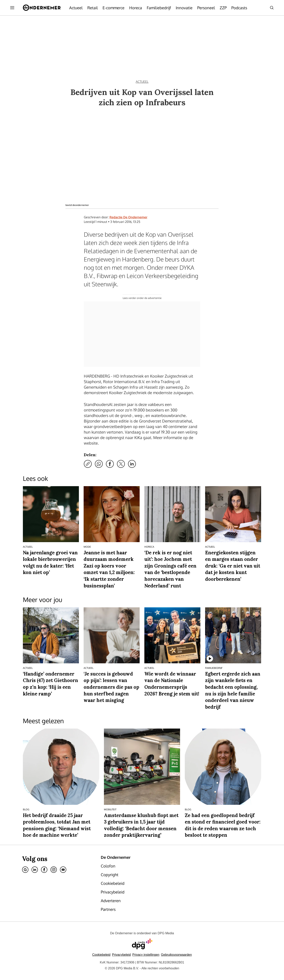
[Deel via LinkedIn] (132, 464)
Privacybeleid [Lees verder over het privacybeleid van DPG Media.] (121, 955)
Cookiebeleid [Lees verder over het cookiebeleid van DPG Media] (101, 955)
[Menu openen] (12, 8)
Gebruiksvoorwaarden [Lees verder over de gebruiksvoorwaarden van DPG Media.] (176, 955)
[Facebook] (44, 870)
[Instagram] (54, 870)
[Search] (272, 8)
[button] (146, 955)
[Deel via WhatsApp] (99, 464)
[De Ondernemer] (42, 8)
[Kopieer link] (88, 464)
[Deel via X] (121, 464)
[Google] (25, 870)
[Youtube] (63, 870)
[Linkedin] (35, 870)
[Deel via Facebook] (110, 464)
